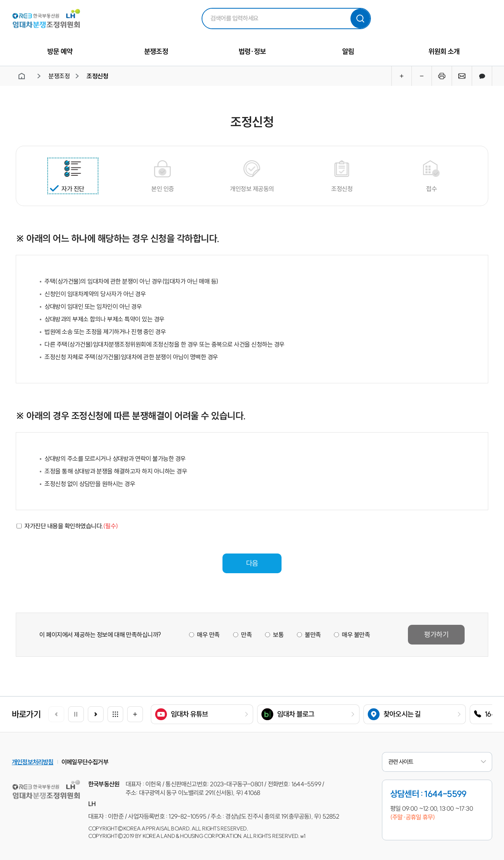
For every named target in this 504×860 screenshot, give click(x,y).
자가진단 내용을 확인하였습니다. (71, 526)
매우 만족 (208, 635)
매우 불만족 (356, 635)
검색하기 (360, 19)
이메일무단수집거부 (85, 762)
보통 (278, 635)
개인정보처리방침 (33, 762)
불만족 (312, 635)
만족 (246, 635)
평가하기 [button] (436, 634)
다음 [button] (252, 563)
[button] (96, 714)
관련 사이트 (437, 762)
